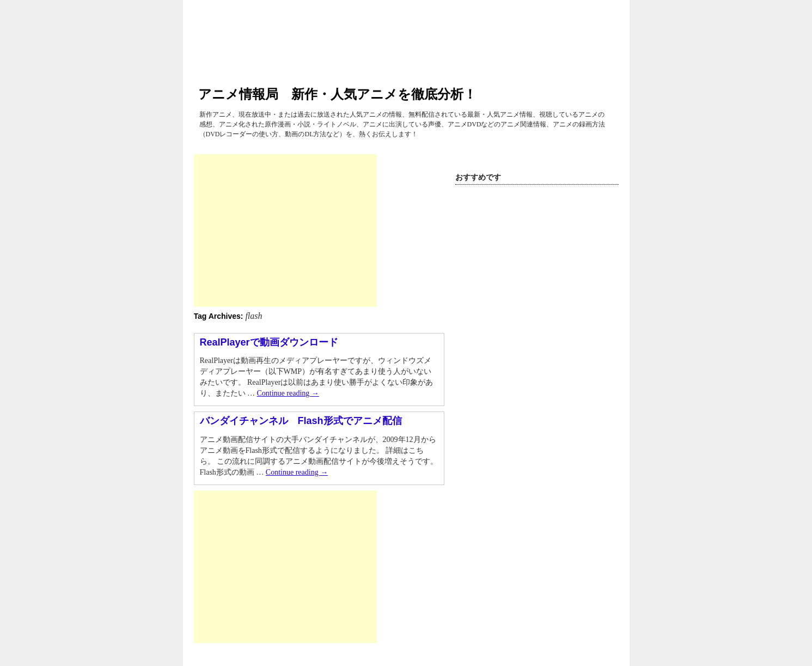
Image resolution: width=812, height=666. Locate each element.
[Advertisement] (285, 231)
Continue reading (288, 393)
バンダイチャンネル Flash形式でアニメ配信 (301, 421)
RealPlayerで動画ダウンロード (269, 342)
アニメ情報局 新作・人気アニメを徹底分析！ (337, 94)
